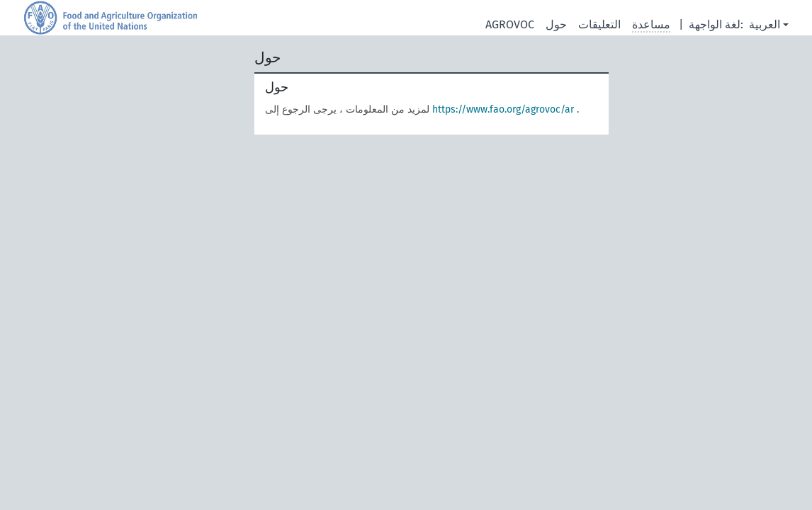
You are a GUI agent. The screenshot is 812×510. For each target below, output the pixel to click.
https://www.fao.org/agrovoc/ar (503, 109)
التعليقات (599, 24)
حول (556, 24)
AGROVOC (510, 24)
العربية (765, 24)
